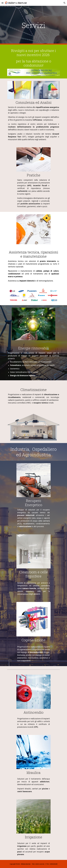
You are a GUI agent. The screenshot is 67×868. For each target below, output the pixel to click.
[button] (2, 3)
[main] (33, 25)
